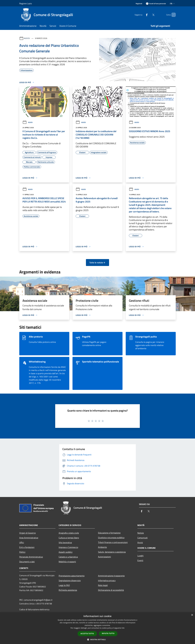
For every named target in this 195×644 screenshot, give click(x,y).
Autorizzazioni (104, 557)
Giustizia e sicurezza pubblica (111, 538)
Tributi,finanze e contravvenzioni (113, 542)
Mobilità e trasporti (67, 562)
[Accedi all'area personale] (156, 4)
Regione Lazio (26, 3)
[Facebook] (142, 15)
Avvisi (27, 38)
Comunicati (143, 538)
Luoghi (140, 556)
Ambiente (102, 547)
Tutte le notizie (97, 263)
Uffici (22, 542)
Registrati (139, 4)
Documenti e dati (27, 562)
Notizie (141, 533)
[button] (97, 639)
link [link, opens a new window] (123, 628)
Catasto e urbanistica (68, 557)
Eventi (140, 560)
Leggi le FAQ (64, 585)
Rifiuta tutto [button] (108, 633)
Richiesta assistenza (68, 590)
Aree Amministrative (29, 538)
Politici (22, 552)
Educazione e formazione (109, 533)
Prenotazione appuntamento (72, 576)
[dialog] (97, 628)
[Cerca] (173, 15)
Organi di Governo (27, 533)
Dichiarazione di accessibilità (111, 590)
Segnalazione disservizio (70, 580)
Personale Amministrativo (31, 557)
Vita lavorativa (65, 542)
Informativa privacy (107, 580)
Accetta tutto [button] (87, 634)
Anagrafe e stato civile (69, 533)
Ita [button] (173, 4)
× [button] (192, 615)
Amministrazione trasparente (111, 576)
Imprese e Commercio (68, 547)
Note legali (103, 585)
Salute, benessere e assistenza (112, 552)
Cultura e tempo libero (69, 538)
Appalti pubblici (66, 552)
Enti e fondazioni (27, 547)
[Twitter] (149, 15)
